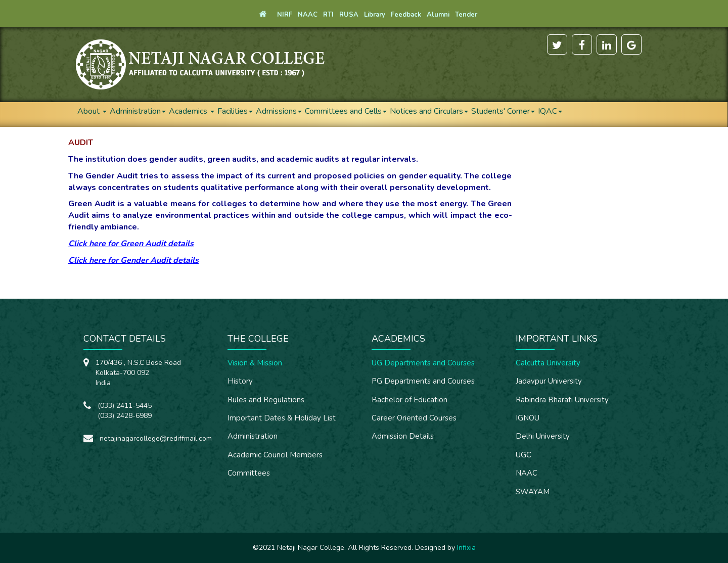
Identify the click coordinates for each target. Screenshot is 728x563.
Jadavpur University (549, 381)
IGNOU (528, 418)
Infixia (466, 548)
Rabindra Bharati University (562, 400)
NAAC (527, 473)
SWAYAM (533, 492)
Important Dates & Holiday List (282, 418)
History (240, 381)
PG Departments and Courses (423, 381)
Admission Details (403, 436)
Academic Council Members (275, 455)
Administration (138, 111)
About (92, 111)
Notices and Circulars (429, 111)
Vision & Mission (255, 363)
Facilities (235, 111)
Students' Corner (503, 111)
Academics (192, 111)
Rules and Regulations (266, 400)
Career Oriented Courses (414, 418)
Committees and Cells (346, 111)
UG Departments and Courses (423, 363)
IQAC (550, 111)
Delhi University (543, 436)
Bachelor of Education (409, 400)
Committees (249, 473)
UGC (524, 455)
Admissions (279, 111)
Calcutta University (548, 363)
